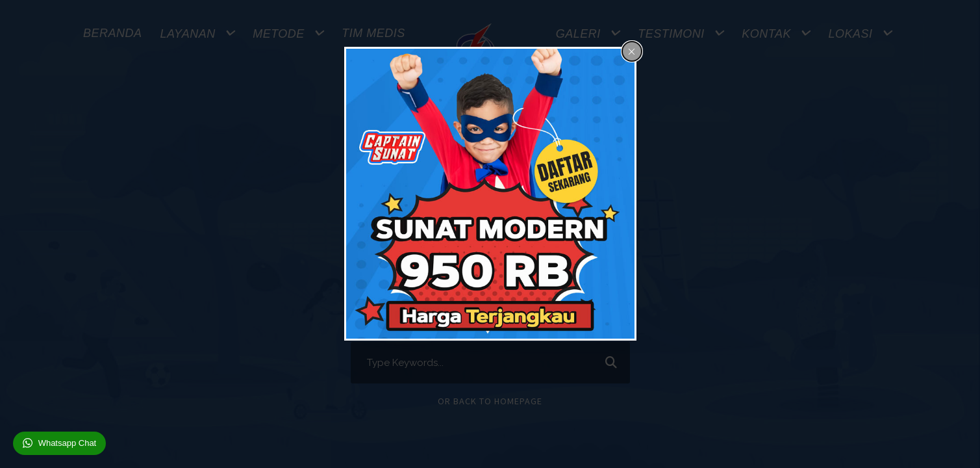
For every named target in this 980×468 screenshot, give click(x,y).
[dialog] (490, 194)
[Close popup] (632, 51)
